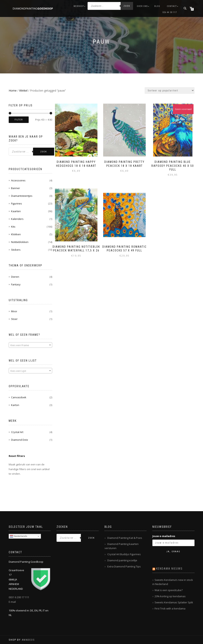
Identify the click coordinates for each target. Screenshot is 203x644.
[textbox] (30, 345)
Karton (15, 405)
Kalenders (17, 219)
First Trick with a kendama (170, 608)
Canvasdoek (19, 397)
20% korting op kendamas (170, 596)
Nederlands (19, 536)
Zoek (127, 6)
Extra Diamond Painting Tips (124, 566)
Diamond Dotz (20, 440)
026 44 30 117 (170, 12)
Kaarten (16, 211)
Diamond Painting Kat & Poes (125, 538)
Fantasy (16, 284)
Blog (157, 6)
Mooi (14, 311)
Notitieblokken (20, 242)
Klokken (16, 234)
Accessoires (18, 180)
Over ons (142, 6)
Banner (16, 188)
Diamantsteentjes (22, 196)
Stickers (16, 250)
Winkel (23, 90)
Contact (172, 6)
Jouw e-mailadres (164, 536)
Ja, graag (173, 552)
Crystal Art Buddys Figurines (124, 554)
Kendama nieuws (169, 569)
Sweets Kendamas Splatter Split (174, 602)
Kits (13, 227)
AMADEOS (28, 640)
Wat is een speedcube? (169, 590)
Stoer (14, 319)
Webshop (79, 6)
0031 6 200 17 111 (19, 597)
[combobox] (30, 345)
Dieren (15, 277)
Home (13, 90)
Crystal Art (17, 432)
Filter (19, 120)
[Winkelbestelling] (170, 90)
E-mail (12, 602)
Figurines (17, 203)
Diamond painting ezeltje (122, 560)
